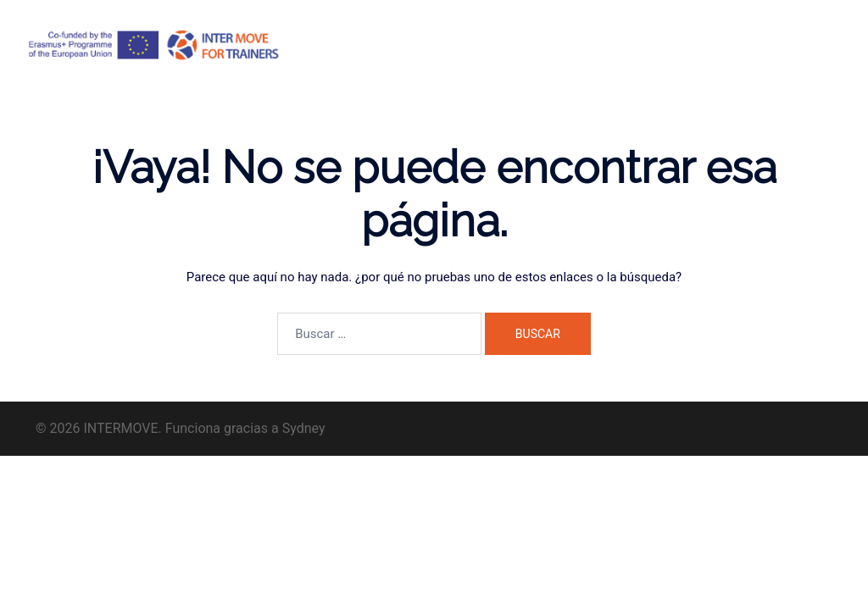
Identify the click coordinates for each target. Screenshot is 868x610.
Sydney (304, 428)
